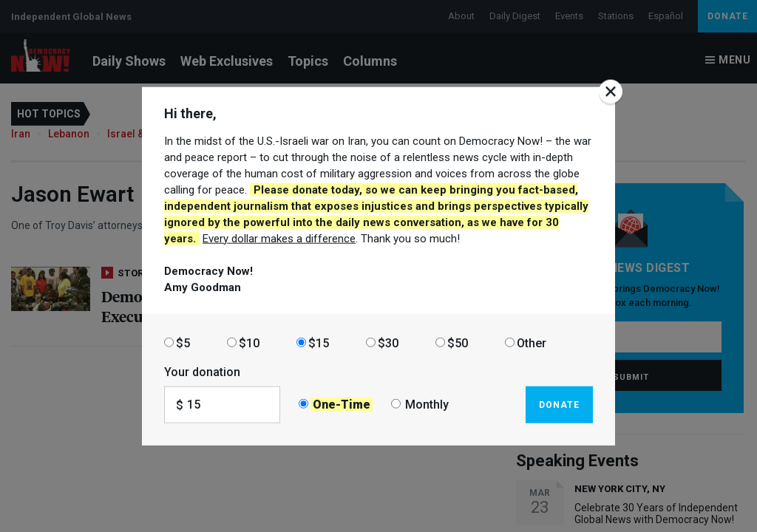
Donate (559, 404)
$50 (458, 342)
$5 (183, 342)
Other (532, 342)
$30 (388, 342)
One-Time (342, 405)
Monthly (427, 405)
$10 (249, 342)
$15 (319, 342)
